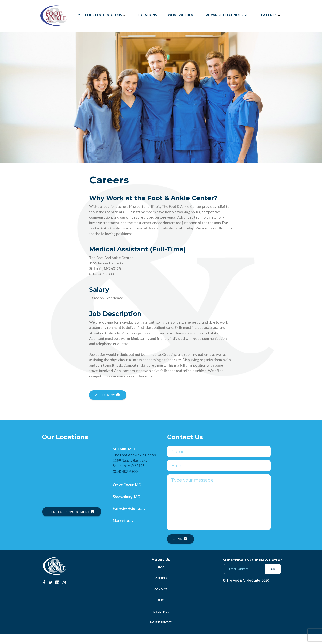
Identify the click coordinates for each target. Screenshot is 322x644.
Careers (161, 589)
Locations (147, 15)
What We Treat (181, 15)
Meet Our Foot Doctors (102, 15)
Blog (161, 578)
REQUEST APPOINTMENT (72, 512)
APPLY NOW (108, 395)
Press (161, 611)
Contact (161, 600)
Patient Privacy (161, 633)
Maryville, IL (123, 520)
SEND (181, 549)
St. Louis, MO (124, 449)
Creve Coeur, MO (127, 485)
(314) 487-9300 (125, 471)
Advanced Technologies (228, 15)
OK (273, 579)
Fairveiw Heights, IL (129, 508)
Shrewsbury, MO (127, 497)
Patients (271, 15)
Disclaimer (161, 622)
